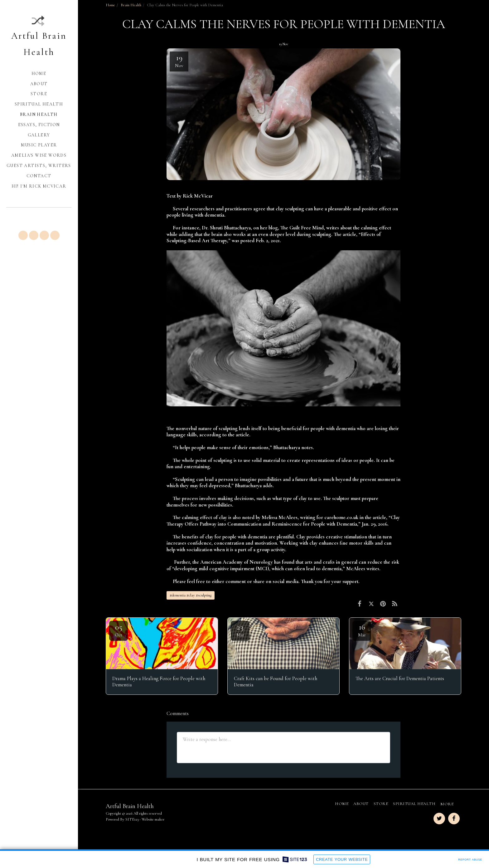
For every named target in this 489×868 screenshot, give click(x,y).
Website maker (153, 819)
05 (119, 630)
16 (362, 630)
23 (240, 630)
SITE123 (132, 819)
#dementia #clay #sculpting (191, 595)
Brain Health (131, 5)
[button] (23, 235)
